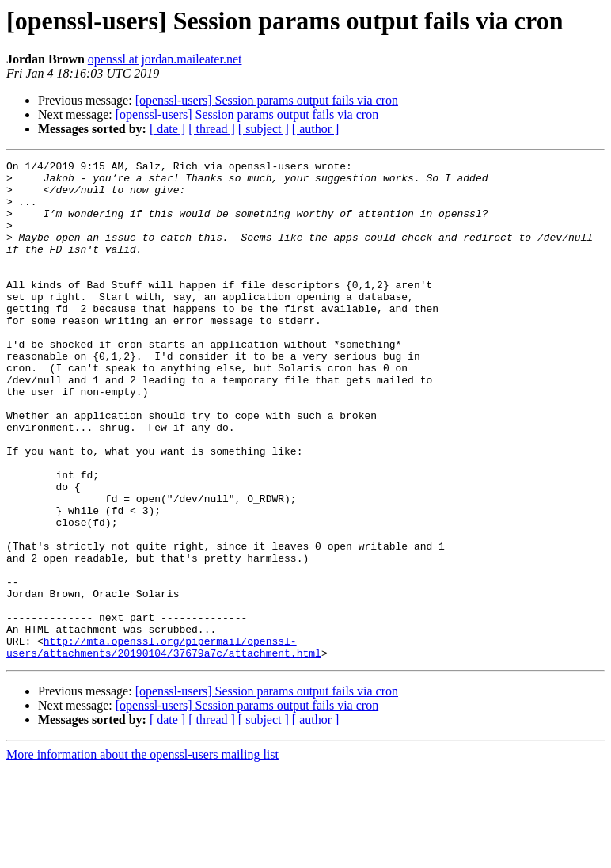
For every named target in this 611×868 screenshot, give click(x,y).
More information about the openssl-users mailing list (142, 854)
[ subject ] (264, 129)
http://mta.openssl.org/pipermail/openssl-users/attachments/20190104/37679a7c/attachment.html (164, 745)
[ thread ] (212, 129)
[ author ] (316, 129)
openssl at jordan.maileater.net (165, 59)
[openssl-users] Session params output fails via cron (267, 100)
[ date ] (167, 129)
